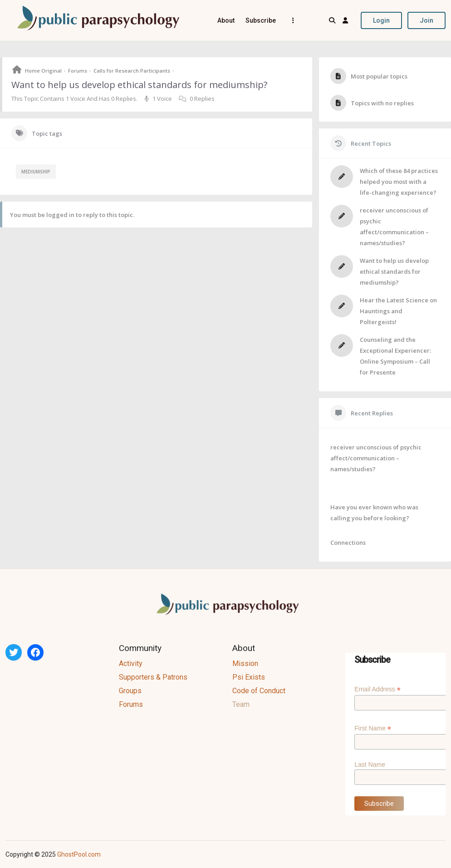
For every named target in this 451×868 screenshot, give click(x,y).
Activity (131, 663)
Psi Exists (249, 677)
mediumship (36, 172)
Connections (348, 542)
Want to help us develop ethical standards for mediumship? (394, 271)
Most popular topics (379, 76)
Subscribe (261, 20)
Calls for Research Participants (132, 71)
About (226, 20)
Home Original (43, 71)
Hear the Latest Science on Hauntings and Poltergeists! (398, 311)
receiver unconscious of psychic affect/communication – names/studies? (376, 458)
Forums (78, 71)
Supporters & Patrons (153, 677)
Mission (245, 663)
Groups (130, 691)
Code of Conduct (259, 691)
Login (381, 20)
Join (426, 20)
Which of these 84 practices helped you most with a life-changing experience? (399, 182)
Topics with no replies (382, 103)
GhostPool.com (79, 854)
